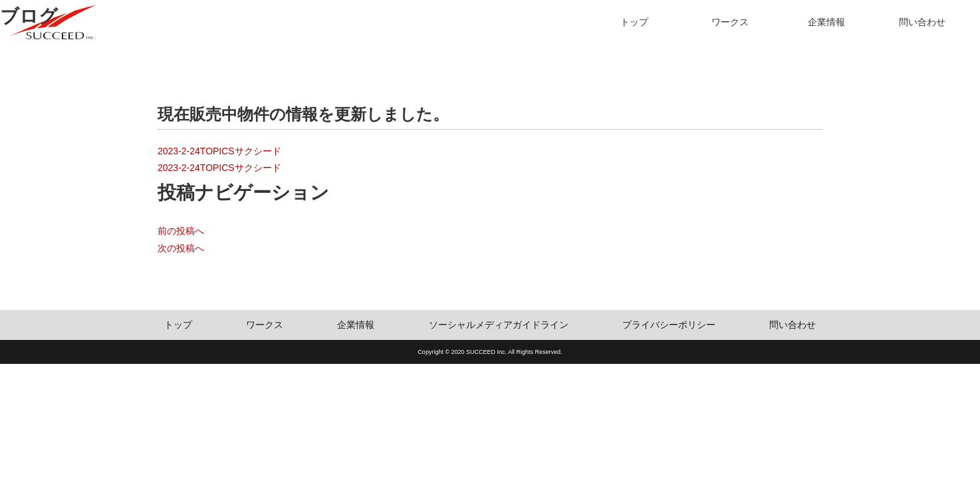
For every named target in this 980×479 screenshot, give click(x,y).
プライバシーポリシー (669, 325)
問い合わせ (922, 22)
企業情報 (826, 22)
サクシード (258, 151)
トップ (634, 22)
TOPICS (217, 151)
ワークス (730, 22)
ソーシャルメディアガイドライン (499, 325)
